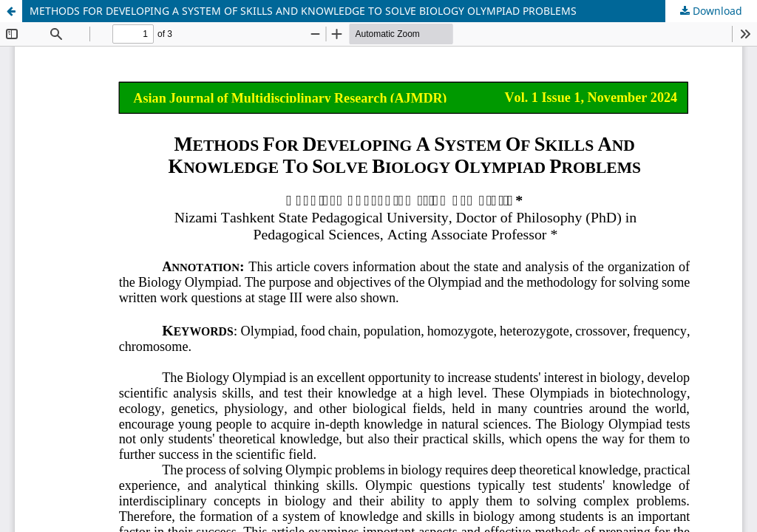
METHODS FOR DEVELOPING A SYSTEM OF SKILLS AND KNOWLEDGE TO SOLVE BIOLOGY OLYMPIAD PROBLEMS (303, 11)
